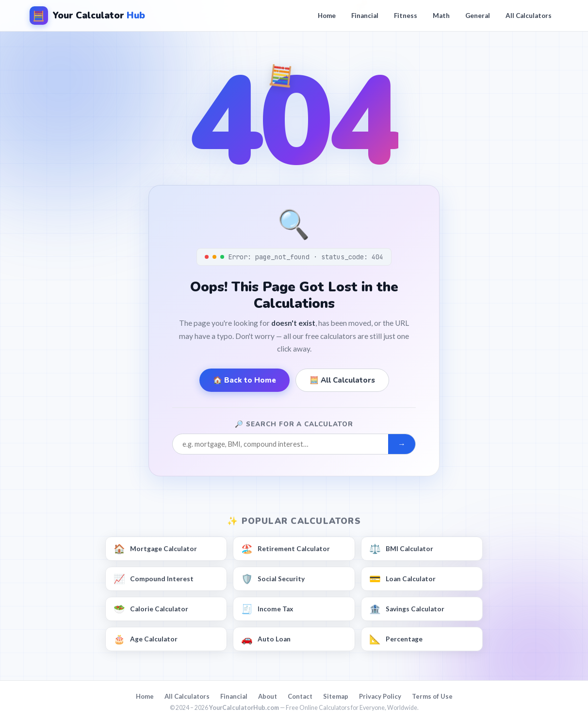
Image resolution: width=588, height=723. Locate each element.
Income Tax (267, 609)
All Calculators (529, 16)
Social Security (273, 579)
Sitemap (336, 696)
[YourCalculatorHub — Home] (87, 16)
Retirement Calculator (286, 549)
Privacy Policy (380, 696)
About (268, 696)
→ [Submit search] (402, 444)
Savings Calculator (407, 609)
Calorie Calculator (151, 609)
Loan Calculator (402, 579)
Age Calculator (146, 639)
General (478, 16)
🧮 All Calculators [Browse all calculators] (342, 380)
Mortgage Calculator (155, 549)
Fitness (406, 16)
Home (327, 16)
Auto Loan (266, 639)
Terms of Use (432, 696)
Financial (365, 16)
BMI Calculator (401, 549)
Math (441, 16)
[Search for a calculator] (280, 444)
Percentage (396, 639)
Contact (300, 696)
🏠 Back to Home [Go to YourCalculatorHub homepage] (245, 380)
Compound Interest (154, 579)
